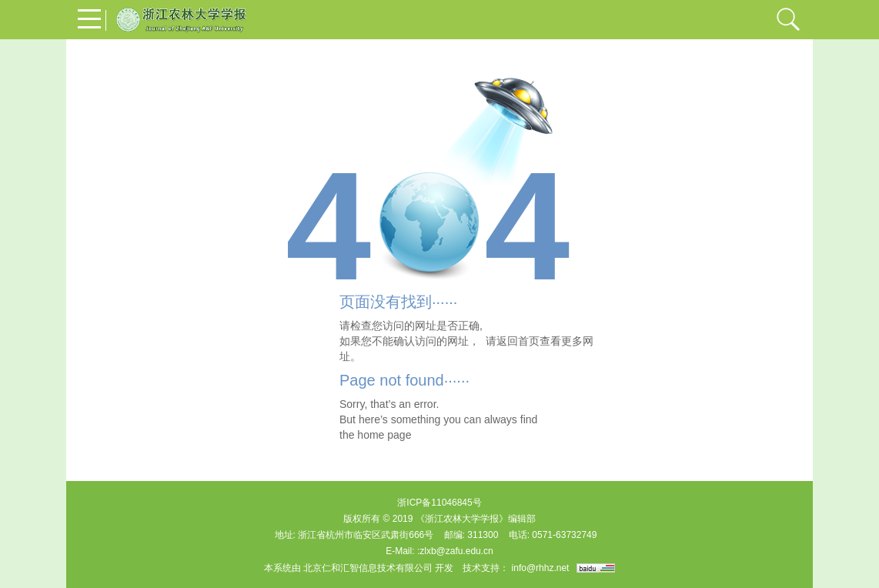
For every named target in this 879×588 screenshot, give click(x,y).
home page (384, 435)
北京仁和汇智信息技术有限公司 (368, 568)
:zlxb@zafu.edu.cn (455, 551)
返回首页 (518, 341)
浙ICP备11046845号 (439, 503)
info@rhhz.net (541, 568)
